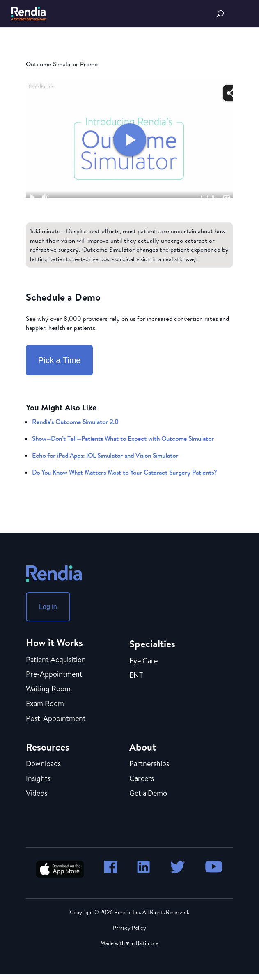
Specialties (152, 644)
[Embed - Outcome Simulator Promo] (129, 140)
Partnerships (149, 764)
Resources (48, 747)
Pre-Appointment (54, 674)
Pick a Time (59, 360)
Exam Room (45, 704)
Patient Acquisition (56, 660)
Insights (38, 779)
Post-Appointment (56, 719)
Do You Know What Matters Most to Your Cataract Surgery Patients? (124, 472)
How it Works (54, 642)
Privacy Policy (129, 928)
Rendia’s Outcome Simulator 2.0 (75, 422)
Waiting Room (48, 689)
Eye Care (143, 661)
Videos (37, 794)
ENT (136, 676)
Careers (142, 779)
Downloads (43, 764)
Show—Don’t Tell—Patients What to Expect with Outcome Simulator (123, 439)
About (143, 747)
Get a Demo (148, 794)
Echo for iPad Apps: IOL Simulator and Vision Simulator (105, 455)
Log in (48, 607)
